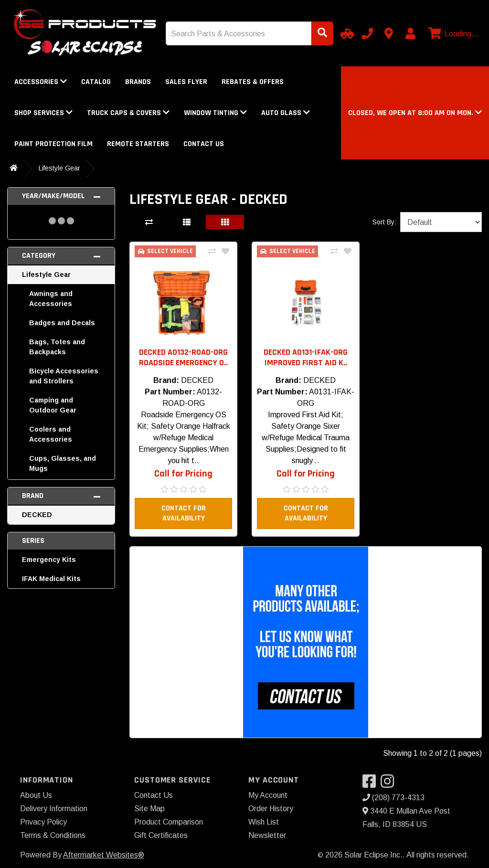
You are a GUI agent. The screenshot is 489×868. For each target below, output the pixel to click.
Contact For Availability (184, 513)
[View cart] (452, 34)
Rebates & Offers (253, 82)
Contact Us (204, 144)
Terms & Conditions (53, 835)
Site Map (149, 809)
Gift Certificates (161, 835)
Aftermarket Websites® (104, 855)
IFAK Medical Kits (51, 579)
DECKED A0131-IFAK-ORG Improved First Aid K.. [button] (306, 357)
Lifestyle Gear (59, 168)
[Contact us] (389, 33)
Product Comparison (169, 822)
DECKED (37, 515)
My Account (268, 795)
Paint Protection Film (53, 144)
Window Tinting (215, 113)
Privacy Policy (43, 822)
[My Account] (410, 33)
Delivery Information (54, 809)
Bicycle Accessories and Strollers (64, 376)
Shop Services (43, 113)
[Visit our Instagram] (390, 784)
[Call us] (367, 33)
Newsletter (267, 835)
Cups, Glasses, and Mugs (63, 463)
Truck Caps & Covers (128, 113)
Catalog (96, 82)
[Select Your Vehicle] (346, 33)
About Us (36, 795)
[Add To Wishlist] (225, 252)
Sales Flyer (186, 82)
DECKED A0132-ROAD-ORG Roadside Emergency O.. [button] (183, 357)
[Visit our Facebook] (372, 784)
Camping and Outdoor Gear (53, 405)
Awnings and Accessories (51, 299)
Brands (138, 82)
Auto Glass (286, 113)
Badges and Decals (62, 323)
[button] (415, 113)
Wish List (264, 822)
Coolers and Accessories (51, 434)
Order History (271, 809)
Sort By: (384, 222)
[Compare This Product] (212, 252)
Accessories (41, 82)
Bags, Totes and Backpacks (57, 347)
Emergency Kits (49, 560)
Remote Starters (138, 144)
